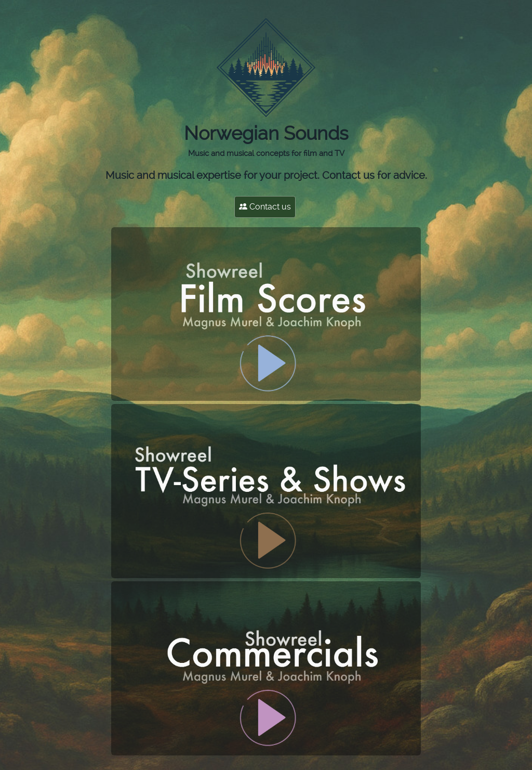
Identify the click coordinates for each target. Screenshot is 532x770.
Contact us (265, 207)
